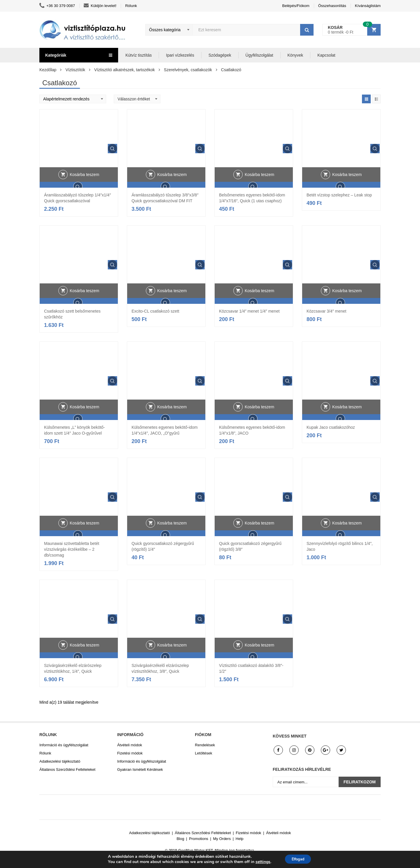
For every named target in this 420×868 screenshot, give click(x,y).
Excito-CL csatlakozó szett (155, 311)
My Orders (222, 839)
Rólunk (131, 6)
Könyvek (295, 55)
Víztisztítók (75, 70)
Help (240, 839)
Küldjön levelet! (100, 6)
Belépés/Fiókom (296, 6)
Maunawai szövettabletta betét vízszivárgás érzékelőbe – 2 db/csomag (72, 549)
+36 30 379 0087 (57, 6)
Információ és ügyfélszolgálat (64, 745)
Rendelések (205, 745)
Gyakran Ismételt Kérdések (140, 769)
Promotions (199, 839)
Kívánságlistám (368, 6)
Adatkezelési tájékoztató (60, 761)
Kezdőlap (48, 70)
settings (260, 862)
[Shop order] (73, 99)
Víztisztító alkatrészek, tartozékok (125, 70)
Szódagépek (220, 55)
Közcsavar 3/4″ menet (326, 311)
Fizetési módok (130, 753)
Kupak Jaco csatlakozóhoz (331, 427)
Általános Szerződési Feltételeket (67, 769)
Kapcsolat (326, 55)
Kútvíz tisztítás (139, 55)
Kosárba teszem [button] (84, 186)
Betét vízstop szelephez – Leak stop (339, 195)
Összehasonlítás (332, 6)
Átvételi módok (130, 745)
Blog (180, 839)
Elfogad (298, 859)
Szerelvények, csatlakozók (188, 70)
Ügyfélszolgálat (259, 55)
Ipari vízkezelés (180, 55)
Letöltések (203, 753)
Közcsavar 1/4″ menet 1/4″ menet (249, 311)
